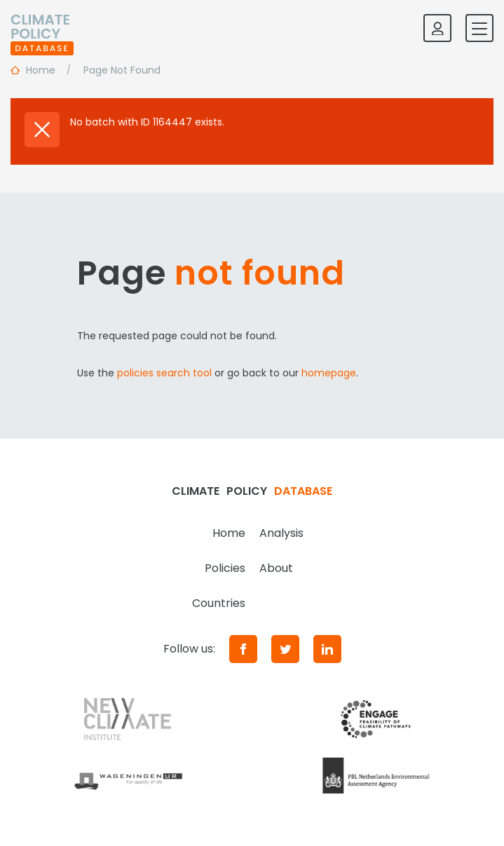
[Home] (42, 28)
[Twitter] (285, 649)
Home (229, 533)
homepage (329, 373)
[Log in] (437, 28)
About (276, 568)
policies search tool (164, 373)
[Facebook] (243, 649)
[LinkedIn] (327, 649)
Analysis (281, 533)
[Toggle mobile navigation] (479, 28)
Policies (225, 568)
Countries (219, 603)
